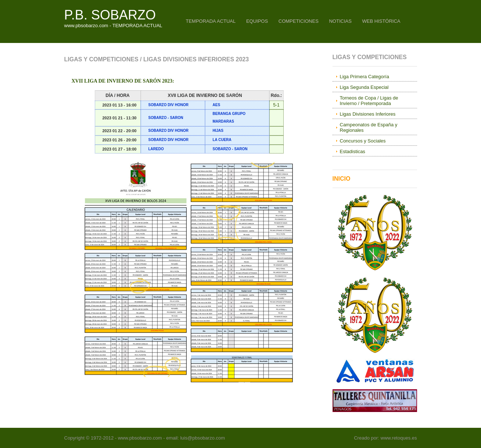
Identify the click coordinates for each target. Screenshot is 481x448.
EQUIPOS (257, 21)
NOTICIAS (340, 21)
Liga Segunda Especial (364, 87)
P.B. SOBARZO (110, 15)
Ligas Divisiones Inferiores (368, 114)
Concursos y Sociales (363, 141)
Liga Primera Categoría (365, 77)
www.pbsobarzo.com (140, 438)
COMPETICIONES (299, 21)
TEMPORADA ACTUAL (211, 21)
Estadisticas (353, 151)
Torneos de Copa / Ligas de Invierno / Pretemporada (369, 101)
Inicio (342, 179)
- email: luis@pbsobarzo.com (193, 438)
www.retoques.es (399, 438)
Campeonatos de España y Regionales (369, 127)
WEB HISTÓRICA (381, 21)
